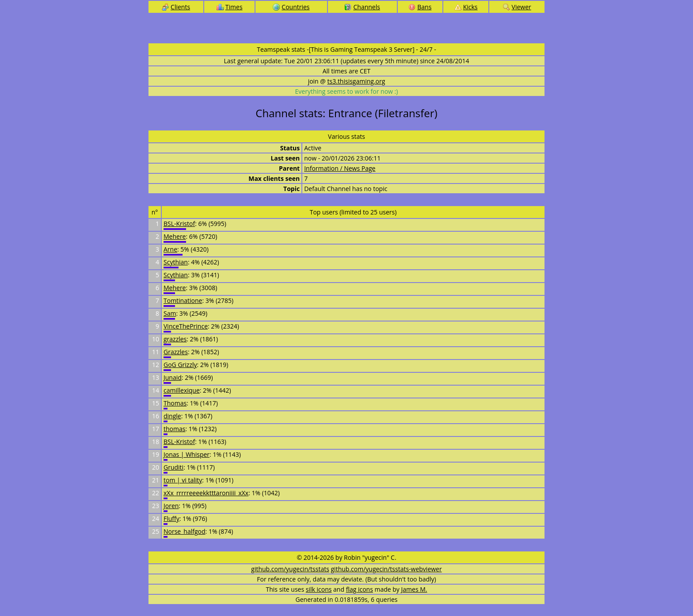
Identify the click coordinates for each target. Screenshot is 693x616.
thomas (174, 429)
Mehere (175, 236)
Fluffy (171, 518)
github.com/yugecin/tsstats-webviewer (386, 569)
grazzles (175, 339)
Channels (362, 7)
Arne (170, 249)
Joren (171, 506)
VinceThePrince (186, 326)
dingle (172, 416)
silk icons (319, 589)
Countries (291, 7)
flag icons (360, 589)
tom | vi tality (183, 480)
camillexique (182, 390)
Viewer (517, 7)
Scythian (176, 262)
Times (230, 7)
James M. (414, 589)
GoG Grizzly (180, 365)
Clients (176, 7)
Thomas (175, 403)
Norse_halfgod (185, 531)
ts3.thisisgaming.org (356, 81)
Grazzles (176, 352)
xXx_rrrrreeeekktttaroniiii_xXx (206, 493)
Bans (420, 7)
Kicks (466, 7)
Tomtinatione (183, 300)
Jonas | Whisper (187, 454)
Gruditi (173, 467)
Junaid (173, 377)
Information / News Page (340, 168)
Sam (170, 313)
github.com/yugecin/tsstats (290, 569)
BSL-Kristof (179, 224)
